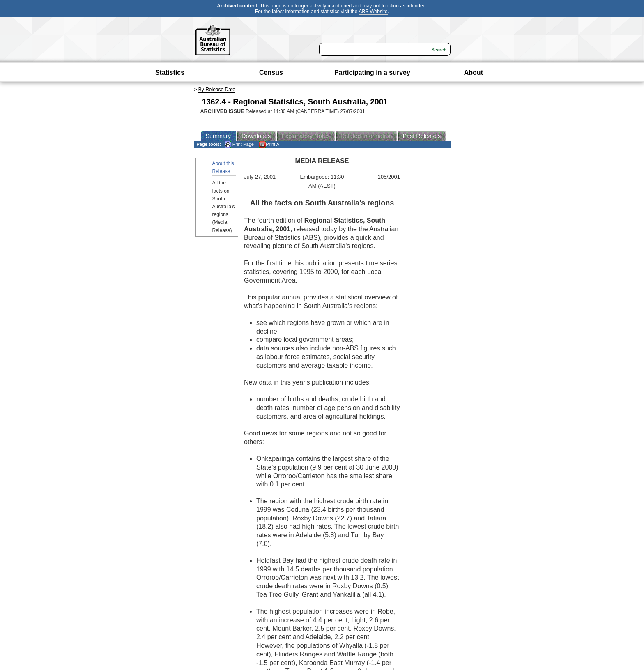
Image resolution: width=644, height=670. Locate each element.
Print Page (239, 144)
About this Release (223, 167)
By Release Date (217, 90)
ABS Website (373, 12)
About (474, 73)
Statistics (170, 73)
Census (271, 73)
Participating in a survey (372, 73)
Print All (270, 144)
